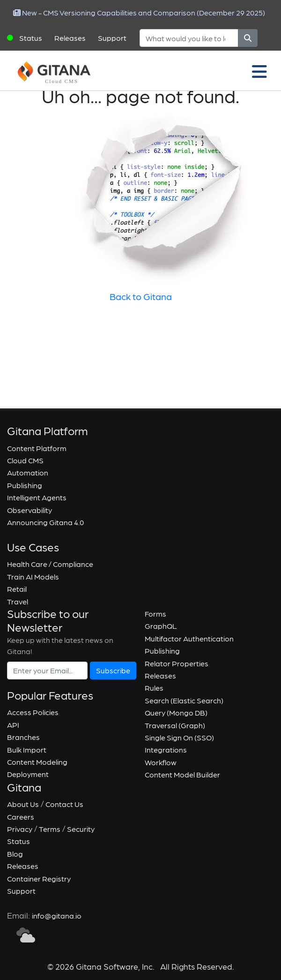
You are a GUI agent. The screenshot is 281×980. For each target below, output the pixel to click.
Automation (28, 472)
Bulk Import (27, 750)
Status (31, 38)
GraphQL (161, 626)
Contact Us (64, 804)
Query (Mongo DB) (176, 712)
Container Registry (39, 878)
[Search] (189, 38)
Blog (15, 854)
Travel (18, 601)
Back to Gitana (141, 296)
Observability (30, 510)
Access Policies (33, 712)
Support (112, 38)
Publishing (25, 485)
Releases (70, 38)
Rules (154, 688)
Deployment (28, 774)
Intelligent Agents (37, 497)
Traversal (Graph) (175, 725)
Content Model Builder (182, 774)
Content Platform (37, 448)
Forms (155, 614)
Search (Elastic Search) (184, 700)
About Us (23, 804)
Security (81, 829)
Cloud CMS (25, 460)
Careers (21, 817)
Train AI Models (33, 577)
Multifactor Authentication (189, 638)
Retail (17, 589)
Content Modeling (37, 762)
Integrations (166, 750)
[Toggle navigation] (259, 71)
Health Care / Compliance (50, 564)
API (13, 725)
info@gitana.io (57, 916)
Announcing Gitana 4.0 (45, 522)
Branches (23, 737)
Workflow (161, 762)
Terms (50, 829)
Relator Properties (177, 663)
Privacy (20, 829)
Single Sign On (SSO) (179, 737)
